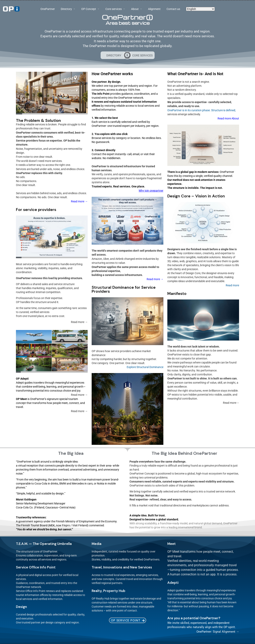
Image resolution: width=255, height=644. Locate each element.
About (135, 9)
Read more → (155, 279)
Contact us (173, 9)
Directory (66, 9)
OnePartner (48, 9)
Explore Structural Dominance (145, 367)
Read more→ (231, 403)
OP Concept (89, 9)
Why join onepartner (151, 191)
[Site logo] (12, 9)
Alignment (154, 9)
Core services (114, 9)
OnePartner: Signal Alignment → (218, 632)
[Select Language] (200, 9)
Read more (232, 285)
